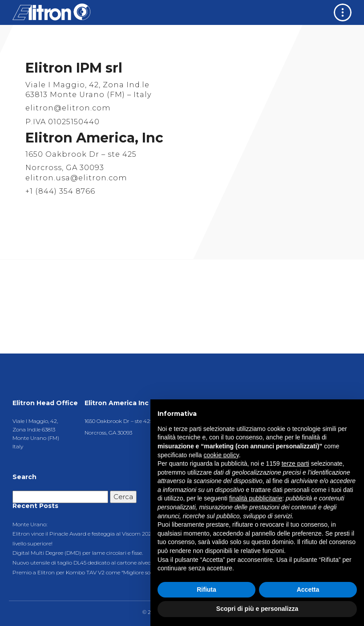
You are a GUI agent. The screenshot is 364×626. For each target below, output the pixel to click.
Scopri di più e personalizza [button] (257, 609)
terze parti (295, 463)
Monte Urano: (30, 524)
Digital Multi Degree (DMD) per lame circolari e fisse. (78, 553)
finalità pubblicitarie (256, 498)
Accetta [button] (308, 589)
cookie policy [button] (221, 455)
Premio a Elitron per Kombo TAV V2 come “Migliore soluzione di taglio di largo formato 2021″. (131, 572)
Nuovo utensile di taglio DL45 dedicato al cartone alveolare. (87, 563)
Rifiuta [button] (206, 589)
